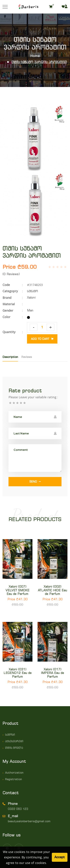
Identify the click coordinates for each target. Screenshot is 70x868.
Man (30, 310)
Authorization (14, 773)
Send (35, 482)
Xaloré (31, 298)
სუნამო (32, 291)
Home (35, 56)
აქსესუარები (14, 741)
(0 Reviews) (11, 274)
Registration (14, 779)
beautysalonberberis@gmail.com (29, 821)
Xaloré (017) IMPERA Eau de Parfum (53, 673)
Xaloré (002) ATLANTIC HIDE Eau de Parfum (52, 590)
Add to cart (42, 339)
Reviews (27, 357)
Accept (60, 857)
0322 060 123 (18, 809)
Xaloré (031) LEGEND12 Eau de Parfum (18, 673)
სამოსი (10, 735)
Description (10, 357)
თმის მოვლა (14, 748)
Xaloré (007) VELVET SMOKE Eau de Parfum (17, 590)
